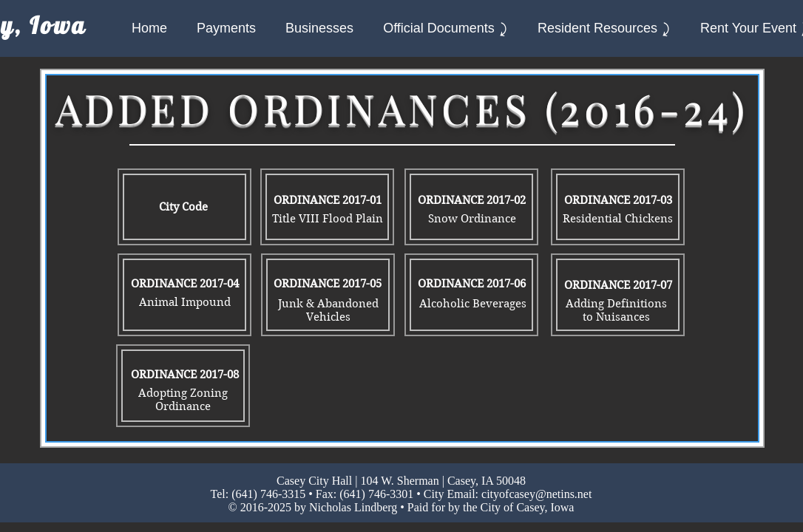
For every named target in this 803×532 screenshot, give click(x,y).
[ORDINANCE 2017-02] (471, 200)
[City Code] (183, 207)
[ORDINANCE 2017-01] (327, 200)
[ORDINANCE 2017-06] (471, 284)
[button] (445, 28)
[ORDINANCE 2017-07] (618, 285)
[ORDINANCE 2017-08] (184, 375)
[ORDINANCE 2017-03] (618, 200)
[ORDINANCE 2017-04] (184, 284)
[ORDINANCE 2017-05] (327, 284)
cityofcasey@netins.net (536, 494)
